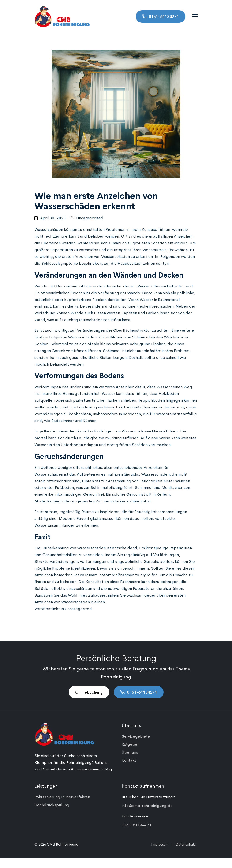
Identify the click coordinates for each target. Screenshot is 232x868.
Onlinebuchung (89, 692)
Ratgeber (130, 744)
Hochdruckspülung (52, 805)
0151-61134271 (164, 16)
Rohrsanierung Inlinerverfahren (62, 797)
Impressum (160, 844)
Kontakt (129, 760)
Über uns (130, 752)
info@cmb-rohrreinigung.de (147, 805)
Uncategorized (90, 218)
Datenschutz (186, 844)
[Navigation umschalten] (195, 16)
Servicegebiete (136, 736)
